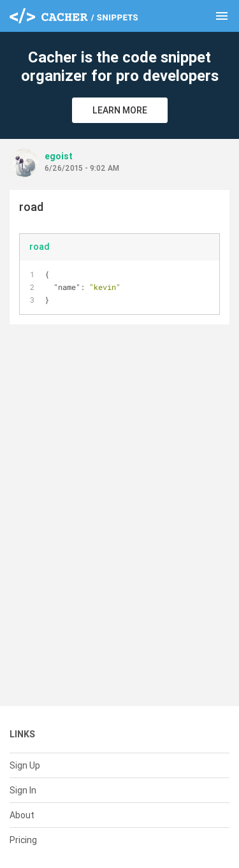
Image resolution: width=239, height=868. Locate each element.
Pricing (23, 840)
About (22, 815)
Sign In (23, 790)
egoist (59, 156)
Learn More (120, 110)
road (40, 247)
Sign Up (25, 765)
